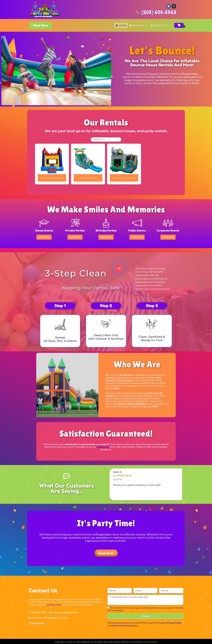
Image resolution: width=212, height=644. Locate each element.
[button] (44, 237)
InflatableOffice (150, 641)
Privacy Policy (36, 622)
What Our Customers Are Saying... (67, 487)
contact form (54, 604)
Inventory (140, 25)
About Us (161, 25)
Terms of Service (122, 625)
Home (123, 25)
